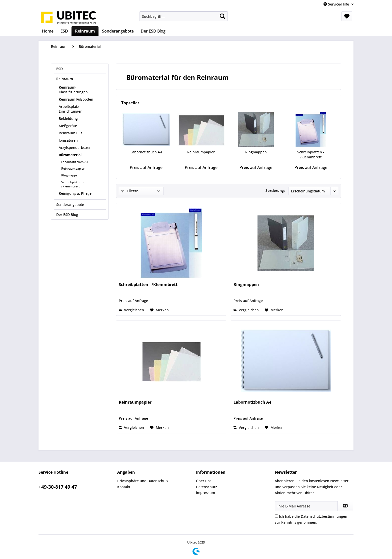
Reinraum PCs (71, 133)
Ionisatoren (68, 140)
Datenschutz (206, 487)
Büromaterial (70, 155)
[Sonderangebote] (118, 31)
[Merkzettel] (347, 16)
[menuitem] (184, 16)
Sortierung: (275, 191)
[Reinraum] (85, 31)
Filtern (130, 191)
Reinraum (65, 79)
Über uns (204, 481)
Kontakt (124, 487)
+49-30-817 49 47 (58, 487)
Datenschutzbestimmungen (324, 516)
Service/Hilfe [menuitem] (337, 4)
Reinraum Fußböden (76, 99)
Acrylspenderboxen (75, 148)
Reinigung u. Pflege (75, 193)
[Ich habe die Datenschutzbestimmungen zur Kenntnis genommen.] (276, 516)
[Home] (48, 31)
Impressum (205, 493)
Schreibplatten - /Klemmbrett (73, 184)
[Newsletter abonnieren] (345, 506)
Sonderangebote (70, 205)
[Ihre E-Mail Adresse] (306, 506)
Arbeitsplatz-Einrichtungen (71, 109)
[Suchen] (222, 16)
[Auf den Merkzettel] (159, 310)
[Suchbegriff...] (184, 16)
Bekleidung (68, 118)
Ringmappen (70, 175)
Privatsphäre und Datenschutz (143, 481)
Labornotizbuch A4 (75, 162)
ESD (59, 69)
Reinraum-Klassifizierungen (73, 90)
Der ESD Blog (67, 215)
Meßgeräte (68, 126)
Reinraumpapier (73, 169)
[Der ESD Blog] (153, 31)
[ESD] (64, 31)
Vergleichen (131, 310)
